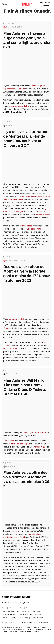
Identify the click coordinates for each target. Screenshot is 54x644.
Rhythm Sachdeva (13, 374)
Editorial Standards (26, 615)
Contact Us (26, 611)
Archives (20, 608)
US (17, 623)
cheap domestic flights (19, 106)
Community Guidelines (10, 615)
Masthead (38, 615)
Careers (28, 608)
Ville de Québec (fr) (18, 629)
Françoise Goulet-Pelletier (16, 260)
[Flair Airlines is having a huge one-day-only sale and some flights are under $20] (27, 68)
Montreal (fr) (19, 627)
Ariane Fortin (11, 466)
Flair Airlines (9, 441)
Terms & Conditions (37, 618)
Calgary (45, 627)
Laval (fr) (30, 629)
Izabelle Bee (11, 125)
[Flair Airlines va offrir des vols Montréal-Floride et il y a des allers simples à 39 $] (27, 507)
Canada (11, 623)
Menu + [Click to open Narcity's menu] (4, 4)
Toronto (10, 627)
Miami (6, 632)
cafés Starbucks (43, 215)
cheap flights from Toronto (34, 433)
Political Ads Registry (9, 618)
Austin (29, 632)
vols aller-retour (34, 229)
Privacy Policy (24, 618)
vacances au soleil (15, 319)
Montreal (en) (40, 629)
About (4, 608)
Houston (36, 632)
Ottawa (28, 627)
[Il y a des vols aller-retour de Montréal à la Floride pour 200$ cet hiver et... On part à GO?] (27, 166)
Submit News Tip (37, 611)
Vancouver (36, 627)
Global (31, 623)
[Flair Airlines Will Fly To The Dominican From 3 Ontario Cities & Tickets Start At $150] (27, 415)
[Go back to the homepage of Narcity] (27, 4)
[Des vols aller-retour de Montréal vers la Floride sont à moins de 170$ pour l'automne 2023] (27, 301)
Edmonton (6, 629)
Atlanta (22, 632)
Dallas (49, 629)
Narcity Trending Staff (14, 27)
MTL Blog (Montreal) (43, 623)
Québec (24, 623)
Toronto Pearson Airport (19, 444)
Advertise (12, 608)
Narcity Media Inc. (25, 603)
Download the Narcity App (11, 611)
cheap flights (41, 447)
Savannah (14, 632)
